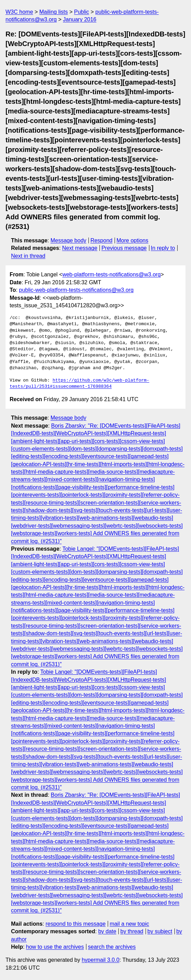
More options (133, 240)
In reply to (163, 248)
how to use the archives (55, 947)
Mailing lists (54, 12)
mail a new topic (130, 924)
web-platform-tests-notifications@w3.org (112, 274)
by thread (132, 931)
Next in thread (28, 256)
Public (82, 12)
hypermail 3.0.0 (100, 960)
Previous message (124, 248)
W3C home (19, 12)
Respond (102, 240)
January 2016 (80, 19)
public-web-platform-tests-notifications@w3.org (76, 290)
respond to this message (75, 924)
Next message (80, 248)
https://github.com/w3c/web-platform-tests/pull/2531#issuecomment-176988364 (79, 384)
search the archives (112, 947)
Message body (68, 240)
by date (107, 931)
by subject (160, 931)
